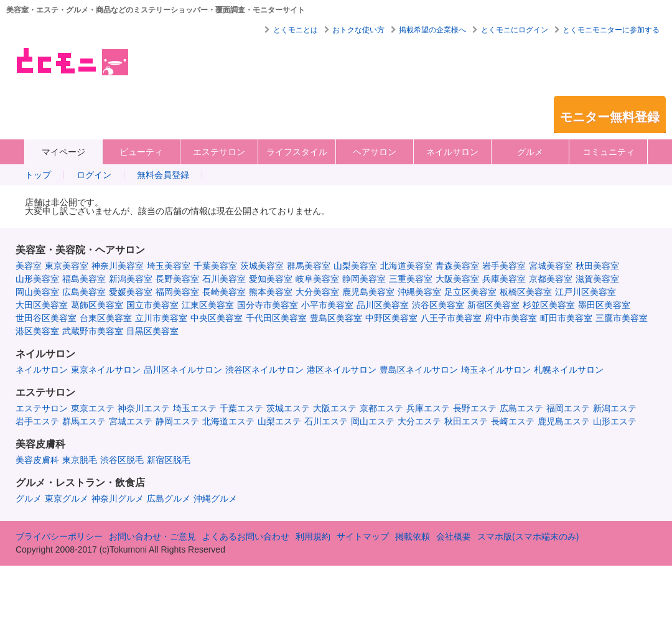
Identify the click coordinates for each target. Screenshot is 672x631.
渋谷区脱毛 (122, 460)
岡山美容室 (37, 292)
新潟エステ (615, 408)
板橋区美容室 (526, 292)
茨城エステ (288, 408)
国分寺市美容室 (268, 305)
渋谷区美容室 (438, 305)
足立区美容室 (470, 292)
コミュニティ (609, 152)
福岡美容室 (177, 292)
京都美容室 (551, 279)
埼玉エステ (195, 408)
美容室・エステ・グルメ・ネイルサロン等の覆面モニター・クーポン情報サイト (71, 61)
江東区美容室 (208, 305)
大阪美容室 (457, 279)
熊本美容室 (271, 292)
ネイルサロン (452, 152)
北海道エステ (228, 421)
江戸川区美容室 (586, 292)
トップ (38, 175)
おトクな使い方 (358, 30)
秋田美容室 (597, 266)
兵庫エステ (428, 408)
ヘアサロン (375, 152)
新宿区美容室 (493, 305)
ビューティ (141, 152)
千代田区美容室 (276, 318)
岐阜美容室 (317, 279)
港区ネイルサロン (342, 370)
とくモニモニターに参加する (611, 30)
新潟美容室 (131, 279)
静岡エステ (177, 421)
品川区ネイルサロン (183, 370)
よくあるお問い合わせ (246, 536)
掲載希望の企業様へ (432, 30)
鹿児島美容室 (368, 292)
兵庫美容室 (504, 279)
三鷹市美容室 (622, 318)
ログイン (94, 175)
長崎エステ (513, 421)
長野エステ (475, 408)
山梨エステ (279, 421)
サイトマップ (363, 536)
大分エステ (419, 421)
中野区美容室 (391, 318)
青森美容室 (457, 266)
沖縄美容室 (419, 292)
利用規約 (313, 536)
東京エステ (93, 408)
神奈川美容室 (118, 266)
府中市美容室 (511, 318)
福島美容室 (84, 279)
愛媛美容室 (131, 292)
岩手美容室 (504, 266)
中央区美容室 (217, 318)
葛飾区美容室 (97, 305)
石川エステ (326, 421)
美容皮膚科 (37, 460)
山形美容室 (37, 279)
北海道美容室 (406, 266)
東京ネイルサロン (106, 370)
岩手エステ (37, 421)
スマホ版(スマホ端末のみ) (528, 536)
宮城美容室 (551, 266)
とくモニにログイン (515, 30)
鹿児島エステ (564, 421)
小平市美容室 (327, 305)
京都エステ (381, 408)
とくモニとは (296, 30)
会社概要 (454, 536)
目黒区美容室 (152, 331)
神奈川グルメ (118, 498)
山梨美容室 (355, 266)
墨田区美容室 (604, 305)
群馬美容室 (309, 266)
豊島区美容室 (336, 318)
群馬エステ (84, 421)
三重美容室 (411, 279)
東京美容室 (67, 266)
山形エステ (615, 421)
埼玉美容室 (169, 266)
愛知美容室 (271, 279)
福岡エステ (568, 408)
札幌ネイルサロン (569, 370)
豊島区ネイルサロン (419, 370)
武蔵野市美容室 (93, 331)
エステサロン (219, 152)
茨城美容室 (262, 266)
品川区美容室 (383, 305)
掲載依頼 (413, 536)
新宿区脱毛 (169, 460)
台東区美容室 (106, 318)
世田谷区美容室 (46, 318)
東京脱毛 (80, 460)
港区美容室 (37, 331)
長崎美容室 (224, 292)
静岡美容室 (364, 279)
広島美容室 (84, 292)
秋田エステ (466, 421)
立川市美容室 (161, 318)
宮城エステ (131, 421)
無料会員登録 (163, 175)
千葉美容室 (215, 266)
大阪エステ (335, 408)
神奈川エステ (144, 408)
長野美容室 (177, 279)
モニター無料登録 (610, 117)
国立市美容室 (152, 305)
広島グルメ (169, 498)
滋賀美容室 (597, 279)
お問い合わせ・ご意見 (152, 536)
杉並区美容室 (549, 305)
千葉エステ (241, 408)
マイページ (63, 152)
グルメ (530, 152)
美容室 (29, 266)
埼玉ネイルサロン (496, 370)
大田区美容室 (42, 305)
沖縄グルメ (215, 498)
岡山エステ (373, 421)
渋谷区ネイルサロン (264, 370)
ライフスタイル (297, 152)
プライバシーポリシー (59, 536)
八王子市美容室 (451, 318)
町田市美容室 (566, 318)
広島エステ (521, 408)
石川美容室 (224, 279)
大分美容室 (317, 292)
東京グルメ (67, 498)
